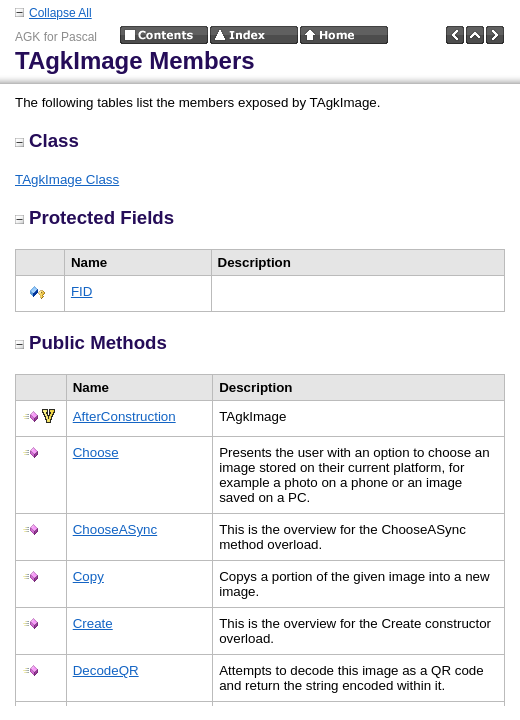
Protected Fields (94, 217)
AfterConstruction (124, 416)
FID (81, 291)
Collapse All (60, 13)
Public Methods (91, 342)
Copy (88, 576)
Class (47, 140)
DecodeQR (106, 670)
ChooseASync (115, 529)
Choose (96, 452)
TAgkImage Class (67, 179)
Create (93, 623)
